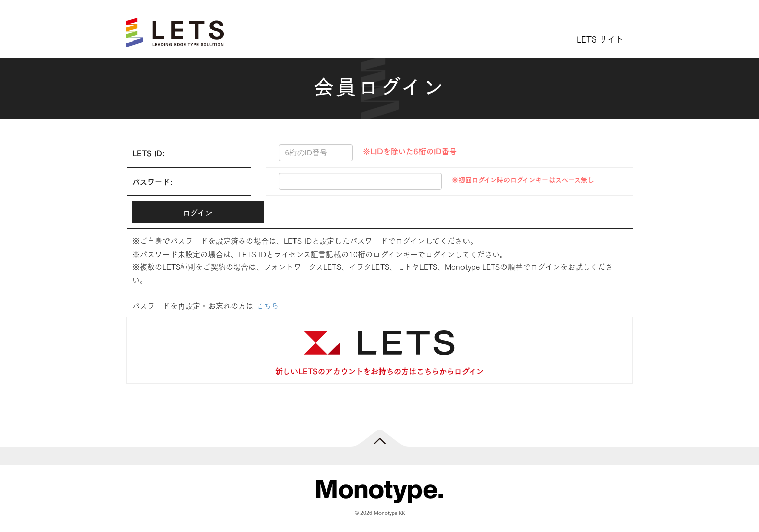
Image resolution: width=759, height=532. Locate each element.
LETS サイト (600, 39)
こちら (267, 305)
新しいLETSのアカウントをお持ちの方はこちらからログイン (379, 370)
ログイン (198, 212)
